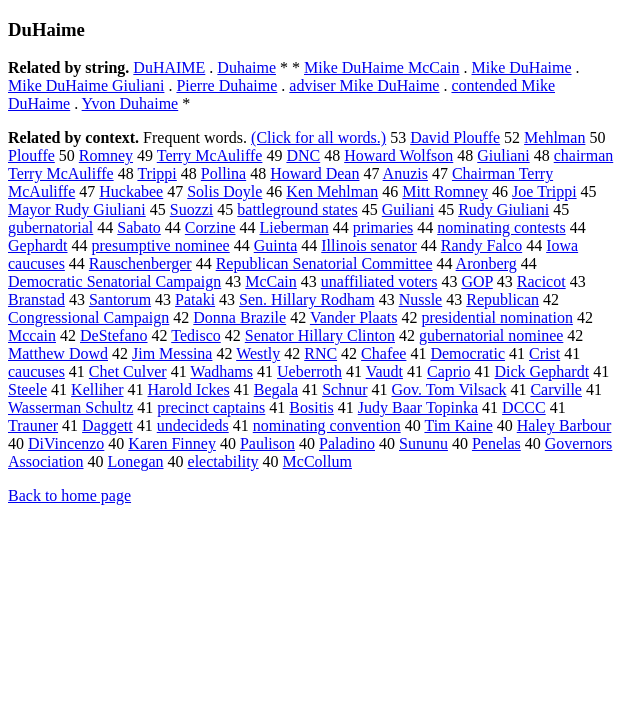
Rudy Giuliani (503, 209)
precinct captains (211, 407)
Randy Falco (481, 245)
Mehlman (554, 137)
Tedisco (196, 335)
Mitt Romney (445, 191)
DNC (303, 155)
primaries (383, 227)
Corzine (210, 227)
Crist (544, 353)
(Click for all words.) (318, 137)
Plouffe (31, 155)
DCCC (524, 407)
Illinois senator (369, 245)
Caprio (449, 371)
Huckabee (131, 191)
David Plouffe (455, 137)
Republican (502, 299)
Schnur (344, 389)
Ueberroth (309, 371)
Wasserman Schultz (70, 407)
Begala (276, 389)
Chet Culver (128, 371)
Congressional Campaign (88, 317)
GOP (476, 281)
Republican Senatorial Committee (324, 263)
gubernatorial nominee (491, 335)
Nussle (421, 299)
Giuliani (503, 155)
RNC (320, 353)
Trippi (156, 173)
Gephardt (38, 245)
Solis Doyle (224, 191)
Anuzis (405, 173)
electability (223, 461)
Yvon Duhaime (130, 103)
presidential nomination (497, 317)
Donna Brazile (239, 317)
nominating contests (501, 227)
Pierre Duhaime (226, 85)
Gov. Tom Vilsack (448, 389)
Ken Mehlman (332, 191)
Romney (106, 155)
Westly (258, 353)
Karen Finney (172, 443)
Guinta (276, 245)
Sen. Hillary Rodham (307, 299)
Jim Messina (172, 353)
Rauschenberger (140, 263)
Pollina (223, 173)
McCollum (317, 461)
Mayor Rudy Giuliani (77, 209)
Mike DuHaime (522, 67)
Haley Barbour (564, 425)
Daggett (107, 425)
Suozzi (192, 209)
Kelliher (97, 389)
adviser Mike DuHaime (364, 85)
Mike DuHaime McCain (382, 67)
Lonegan (136, 461)
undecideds (193, 425)
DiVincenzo (66, 443)
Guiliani (408, 209)
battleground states (297, 209)
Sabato (139, 227)
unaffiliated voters (379, 281)
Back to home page (69, 495)
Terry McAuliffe (210, 155)
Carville (556, 389)
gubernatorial (50, 227)
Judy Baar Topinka (418, 407)
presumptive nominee (161, 245)
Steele (27, 389)
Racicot (541, 281)
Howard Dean (314, 173)
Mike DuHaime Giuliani (86, 85)
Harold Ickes (189, 389)
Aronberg (486, 263)
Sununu (423, 443)
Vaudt (384, 371)
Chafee (383, 353)
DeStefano (114, 335)
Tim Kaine (458, 425)
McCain (271, 281)
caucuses (36, 371)
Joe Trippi (544, 191)
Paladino (347, 443)
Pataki (195, 299)
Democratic (467, 353)
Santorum (120, 299)
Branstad (36, 299)
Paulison (267, 443)
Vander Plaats (354, 317)
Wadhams (221, 371)
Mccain (32, 335)
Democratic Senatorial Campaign (114, 281)
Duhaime (246, 67)
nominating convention (327, 425)
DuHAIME (169, 67)
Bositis (311, 407)
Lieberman (294, 227)
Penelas (496, 443)
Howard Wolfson (398, 155)
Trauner (33, 425)
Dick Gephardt (542, 371)
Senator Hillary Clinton (320, 335)
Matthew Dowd (58, 353)
